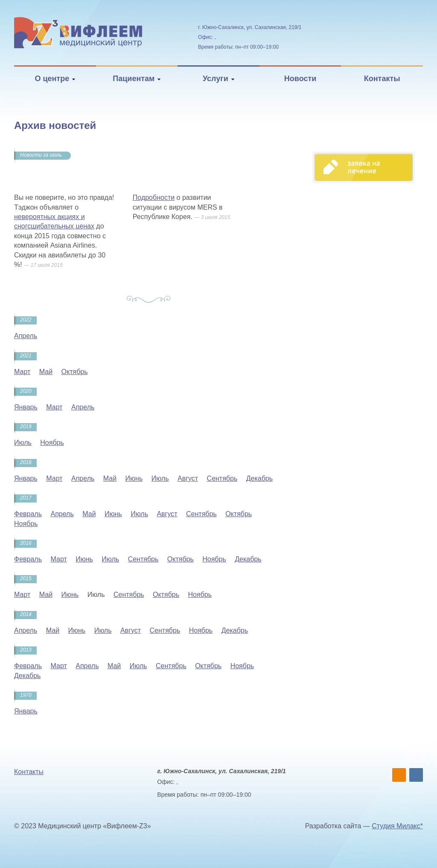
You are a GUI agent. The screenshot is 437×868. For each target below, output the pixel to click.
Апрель (26, 336)
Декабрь (259, 478)
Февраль (28, 514)
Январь (26, 407)
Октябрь (75, 372)
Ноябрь (52, 443)
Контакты (382, 79)
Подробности (154, 197)
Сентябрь (222, 478)
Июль (23, 443)
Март (22, 372)
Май (46, 372)
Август (188, 478)
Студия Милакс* (397, 826)
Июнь (134, 478)
